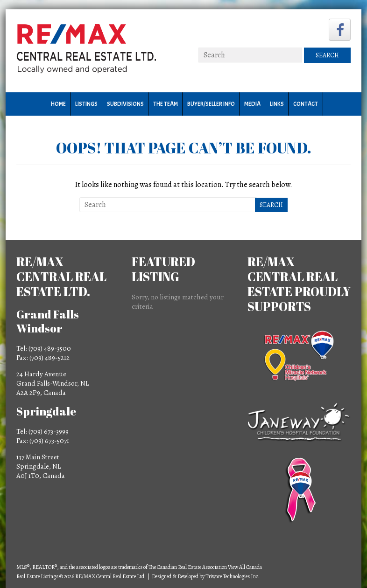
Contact (306, 104)
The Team (166, 104)
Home (58, 104)
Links (277, 104)
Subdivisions (125, 104)
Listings (86, 104)
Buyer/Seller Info (211, 104)
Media (252, 104)
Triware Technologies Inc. (233, 576)
